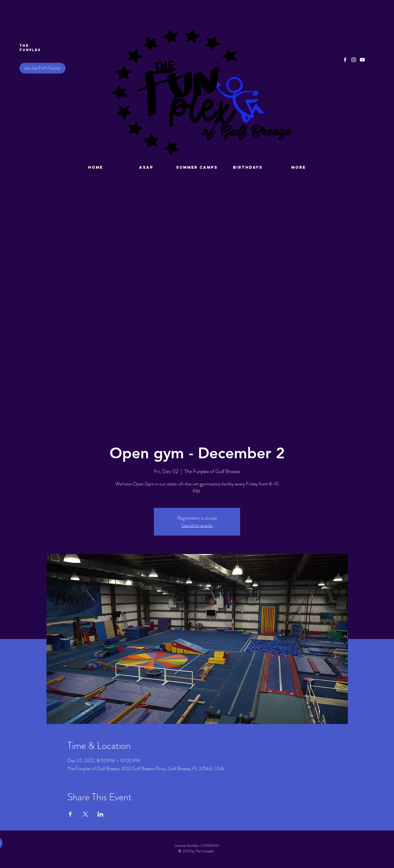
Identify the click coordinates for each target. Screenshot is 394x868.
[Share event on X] (85, 814)
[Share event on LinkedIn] (101, 814)
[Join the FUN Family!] (42, 68)
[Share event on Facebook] (70, 814)
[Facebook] (345, 60)
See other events (197, 525)
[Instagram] (354, 60)
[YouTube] (362, 60)
